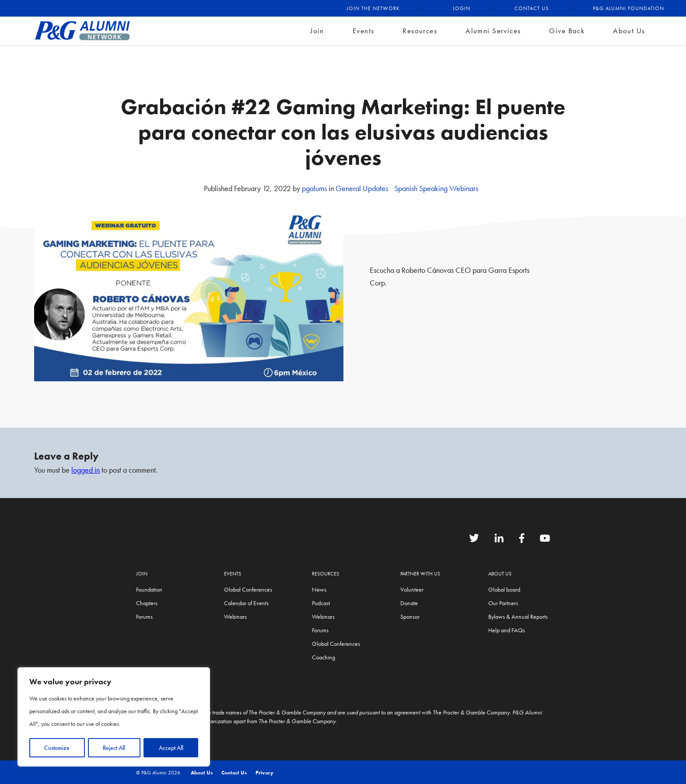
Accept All (171, 748)
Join (317, 31)
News (319, 589)
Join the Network (373, 8)
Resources (420, 31)
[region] (114, 717)
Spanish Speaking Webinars (436, 188)
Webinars (235, 617)
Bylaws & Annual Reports (518, 617)
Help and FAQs (507, 630)
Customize (57, 748)
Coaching (324, 657)
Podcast (321, 603)
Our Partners (503, 603)
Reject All (114, 748)
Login (462, 8)
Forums (144, 617)
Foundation (149, 589)
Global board (504, 589)
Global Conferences (248, 589)
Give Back (567, 31)
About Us (629, 31)
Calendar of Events (246, 603)
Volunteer (412, 589)
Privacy (264, 773)
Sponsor (410, 617)
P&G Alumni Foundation (628, 8)
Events (364, 31)
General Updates (362, 188)
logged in (86, 470)
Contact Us (532, 8)
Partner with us (420, 574)
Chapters (147, 603)
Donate (409, 603)
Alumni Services (493, 31)
